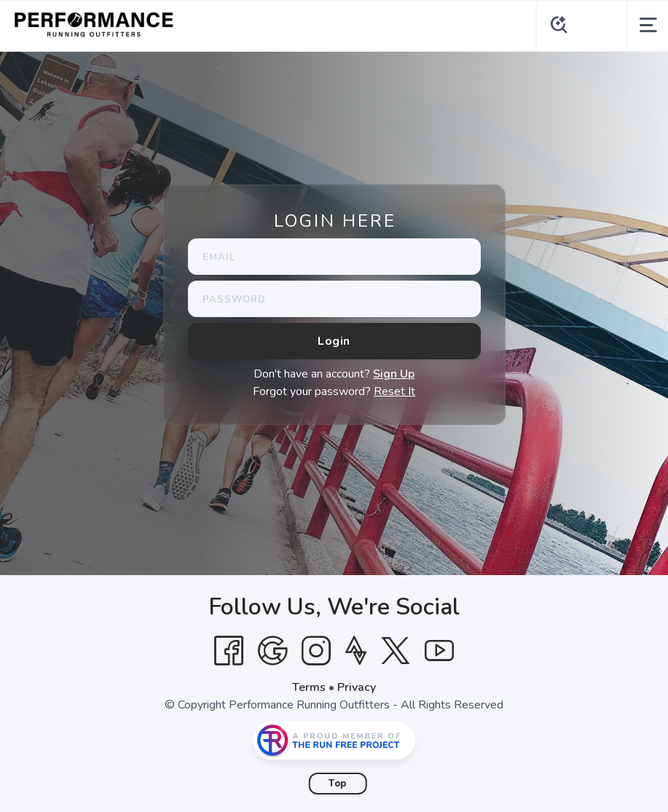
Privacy (357, 687)
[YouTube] (439, 651)
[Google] (272, 651)
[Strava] (356, 651)
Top (338, 784)
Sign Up (394, 374)
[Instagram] (316, 651)
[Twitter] (396, 651)
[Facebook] (229, 651)
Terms (309, 687)
